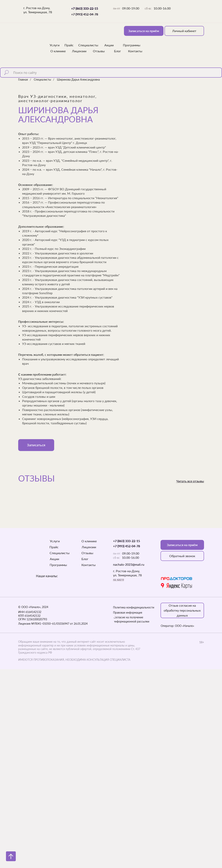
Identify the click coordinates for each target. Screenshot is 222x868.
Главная (23, 79)
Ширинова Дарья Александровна (78, 79)
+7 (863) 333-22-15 (85, 8)
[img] (31, 38)
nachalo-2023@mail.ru (129, 564)
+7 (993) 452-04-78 (85, 14)
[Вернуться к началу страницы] (11, 856)
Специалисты (42, 79)
